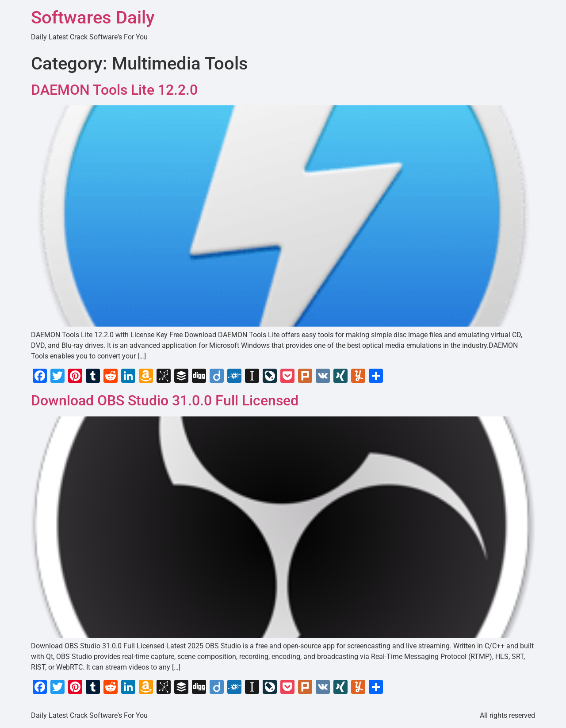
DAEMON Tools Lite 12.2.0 (114, 90)
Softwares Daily (93, 17)
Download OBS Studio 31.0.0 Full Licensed (165, 401)
